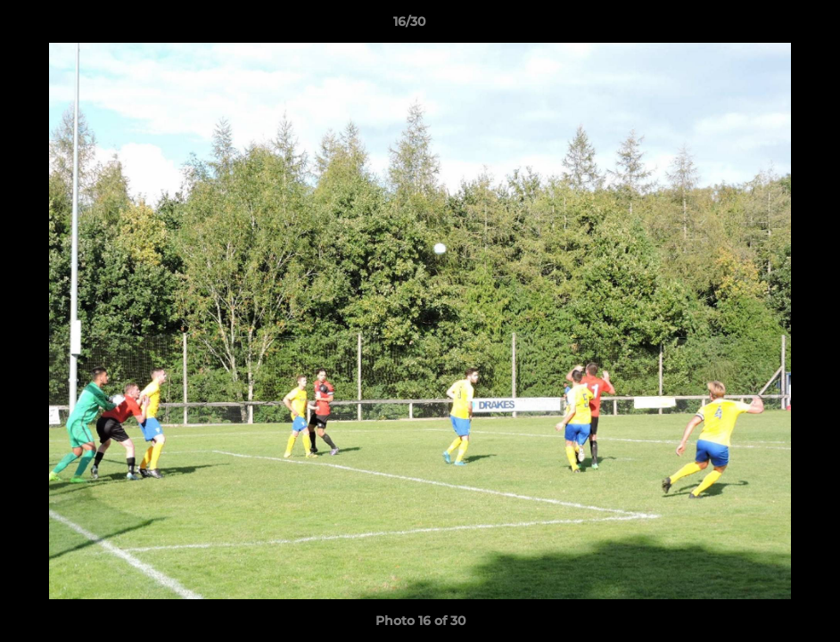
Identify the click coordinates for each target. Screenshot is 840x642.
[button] (765, 26)
